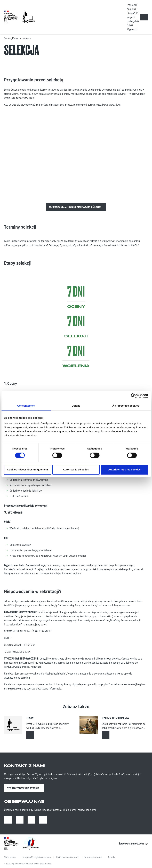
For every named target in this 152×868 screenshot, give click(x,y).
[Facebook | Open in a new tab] (8, 820)
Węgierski (132, 29)
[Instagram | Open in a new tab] (20, 820)
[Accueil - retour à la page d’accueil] (29, 17)
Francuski (132, 5)
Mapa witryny (10, 857)
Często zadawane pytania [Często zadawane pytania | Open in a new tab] (23, 788)
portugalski (133, 21)
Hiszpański (132, 13)
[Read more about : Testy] (30, 735)
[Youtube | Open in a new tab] (31, 820)
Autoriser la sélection (76, 470)
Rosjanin (131, 17)
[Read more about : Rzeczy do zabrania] (106, 735)
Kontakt (111, 857)
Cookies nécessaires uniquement (27, 470)
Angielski (132, 9)
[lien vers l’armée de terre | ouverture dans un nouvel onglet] (31, 844)
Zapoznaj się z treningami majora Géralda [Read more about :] (75, 207)
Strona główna (11, 38)
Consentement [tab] (26, 406)
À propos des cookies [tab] (126, 406)
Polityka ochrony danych (68, 857)
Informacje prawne (93, 857)
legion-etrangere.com (131, 843)
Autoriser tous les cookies (124, 470)
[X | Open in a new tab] (43, 820)
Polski (130, 25)
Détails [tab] (76, 406)
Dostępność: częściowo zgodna (36, 857)
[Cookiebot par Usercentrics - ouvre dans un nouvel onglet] (133, 396)
